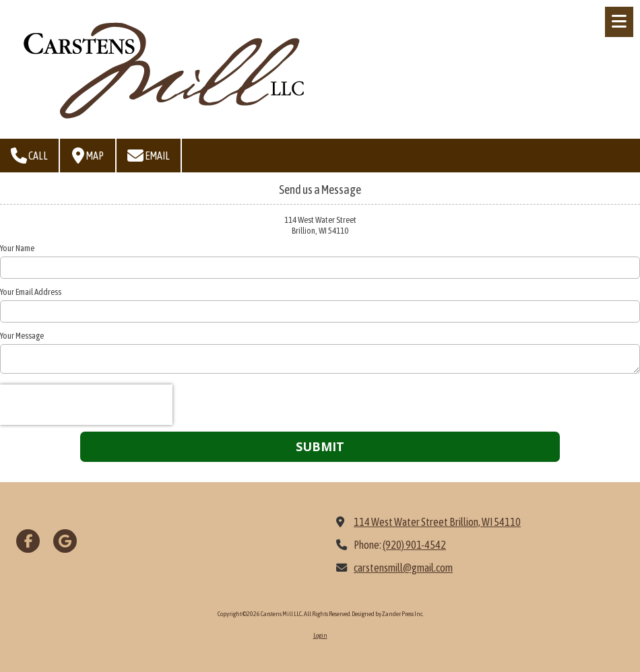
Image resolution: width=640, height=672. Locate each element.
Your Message (22, 336)
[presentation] (86, 405)
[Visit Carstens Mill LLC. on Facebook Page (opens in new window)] (28, 541)
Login (320, 635)
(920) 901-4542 (414, 545)
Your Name (17, 248)
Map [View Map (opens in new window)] (88, 156)
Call (29, 156)
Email (149, 156)
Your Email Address (31, 292)
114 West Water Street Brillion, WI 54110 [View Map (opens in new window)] (437, 522)
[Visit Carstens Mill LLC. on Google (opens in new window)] (65, 541)
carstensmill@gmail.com (403, 568)
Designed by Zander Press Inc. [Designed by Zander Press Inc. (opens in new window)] (387, 614)
